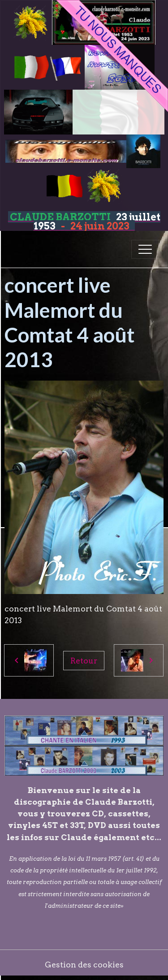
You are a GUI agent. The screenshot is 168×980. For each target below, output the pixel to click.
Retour (84, 661)
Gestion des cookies (84, 965)
